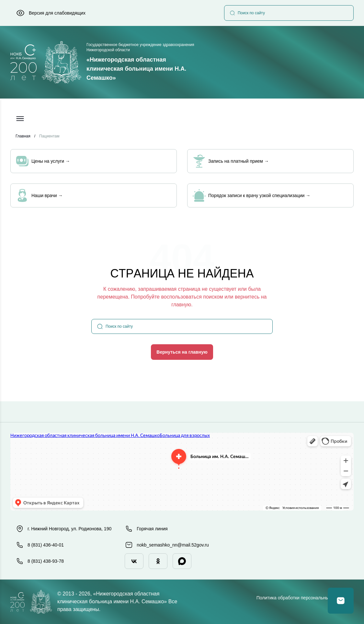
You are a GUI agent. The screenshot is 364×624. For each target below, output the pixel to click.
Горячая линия (146, 529)
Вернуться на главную (182, 352)
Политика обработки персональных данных (302, 598)
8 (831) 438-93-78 (40, 561)
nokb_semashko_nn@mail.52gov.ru (167, 545)
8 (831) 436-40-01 (40, 545)
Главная (23, 136)
